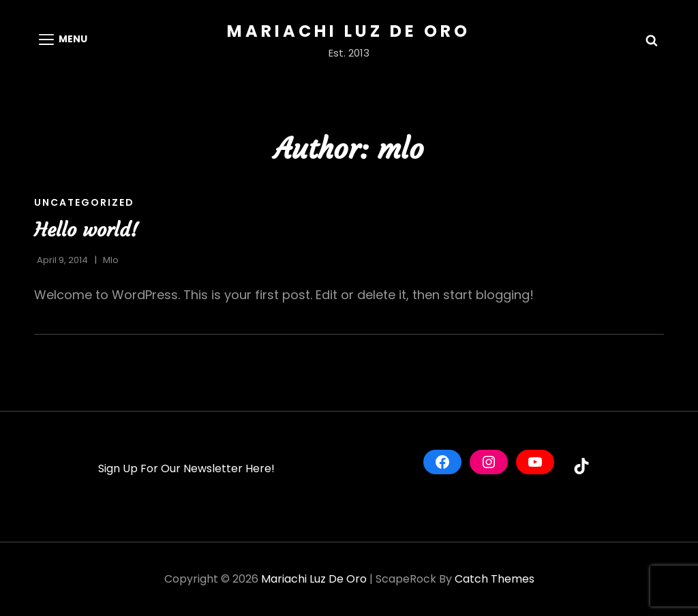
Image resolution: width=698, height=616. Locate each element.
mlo (111, 260)
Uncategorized (84, 202)
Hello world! (86, 230)
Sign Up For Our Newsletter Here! (186, 468)
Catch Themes (495, 579)
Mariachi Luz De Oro (349, 31)
